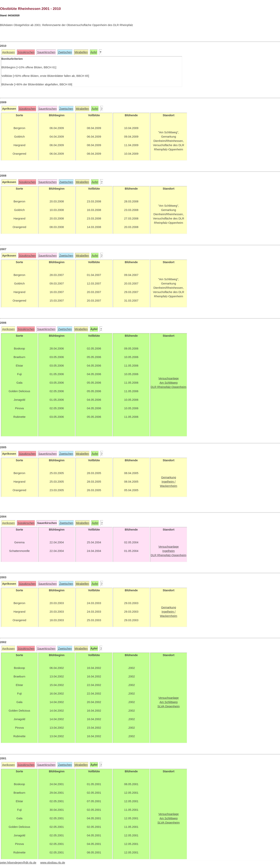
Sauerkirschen (46, 52)
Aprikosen (8, 52)
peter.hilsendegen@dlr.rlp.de (18, 863)
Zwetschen (65, 52)
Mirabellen (81, 52)
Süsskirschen (26, 52)
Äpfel (94, 52)
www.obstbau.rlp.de (53, 863)
